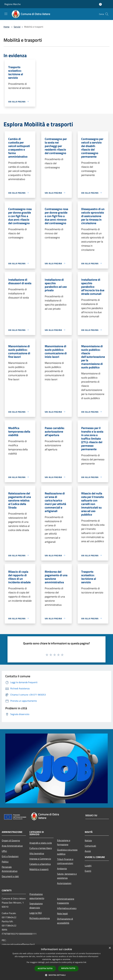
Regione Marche (13, 4)
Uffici (4, 851)
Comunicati (90, 846)
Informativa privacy (67, 908)
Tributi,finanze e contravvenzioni (65, 861)
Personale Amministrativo (10, 869)
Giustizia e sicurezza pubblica (67, 852)
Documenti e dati (10, 876)
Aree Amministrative (12, 846)
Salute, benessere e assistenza (67, 876)
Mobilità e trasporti (39, 869)
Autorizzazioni (64, 883)
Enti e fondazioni (10, 856)
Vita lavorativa (37, 853)
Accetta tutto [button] (45, 968)
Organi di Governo (11, 840)
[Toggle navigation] (6, 14)
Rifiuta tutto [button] (68, 968)
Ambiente (62, 869)
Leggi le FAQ (36, 913)
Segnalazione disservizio (36, 906)
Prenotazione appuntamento (37, 896)
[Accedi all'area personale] (100, 4)
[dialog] (56, 962)
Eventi (88, 871)
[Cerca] (107, 14)
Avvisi (88, 851)
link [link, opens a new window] (85, 962)
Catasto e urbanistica (40, 864)
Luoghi (88, 866)
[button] (56, 975)
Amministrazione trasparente (66, 901)
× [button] (110, 948)
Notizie (88, 840)
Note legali (62, 913)
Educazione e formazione (64, 842)
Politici (5, 862)
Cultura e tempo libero (41, 848)
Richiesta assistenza (40, 918)
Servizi (17, 27)
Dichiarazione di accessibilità (65, 921)
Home (6, 27)
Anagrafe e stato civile (41, 843)
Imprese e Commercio (40, 859)
